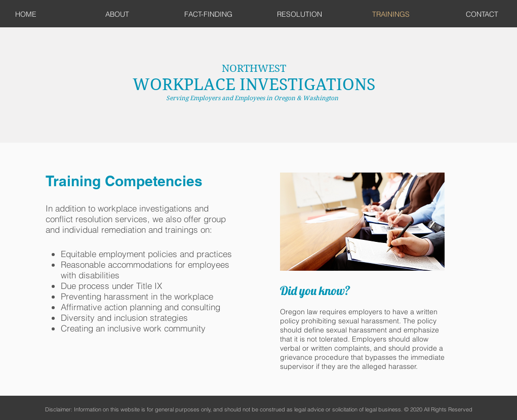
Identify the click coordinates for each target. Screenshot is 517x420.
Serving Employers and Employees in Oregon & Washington (254, 98)
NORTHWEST (254, 69)
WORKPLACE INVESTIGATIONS (254, 84)
